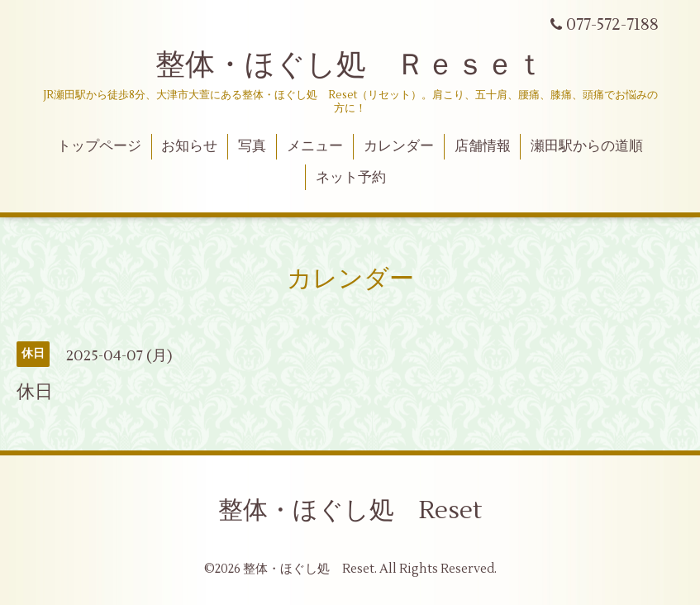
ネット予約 (351, 178)
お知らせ (189, 146)
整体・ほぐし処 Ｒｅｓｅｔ (350, 65)
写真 (252, 146)
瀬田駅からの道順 (587, 146)
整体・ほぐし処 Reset (350, 510)
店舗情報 (483, 146)
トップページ (99, 146)
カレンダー (399, 146)
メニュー (315, 146)
